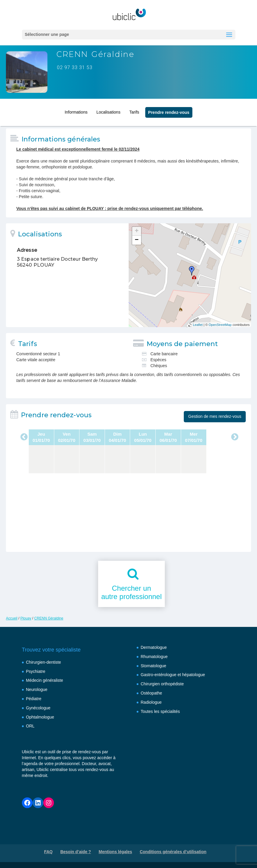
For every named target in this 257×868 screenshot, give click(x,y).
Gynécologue (38, 708)
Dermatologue (154, 647)
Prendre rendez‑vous (169, 111)
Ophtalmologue (40, 717)
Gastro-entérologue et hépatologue (173, 675)
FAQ (48, 852)
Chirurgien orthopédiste (162, 684)
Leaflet (198, 325)
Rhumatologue (154, 657)
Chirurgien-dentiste (44, 662)
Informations (76, 111)
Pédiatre (34, 699)
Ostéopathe (151, 693)
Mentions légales (115, 852)
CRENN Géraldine (49, 618)
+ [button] (137, 231)
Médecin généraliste (45, 680)
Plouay (26, 618)
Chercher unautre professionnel (131, 593)
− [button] (137, 240)
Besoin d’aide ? (75, 852)
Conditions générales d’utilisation (173, 852)
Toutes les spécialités (160, 711)
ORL (30, 726)
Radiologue (151, 702)
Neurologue (37, 689)
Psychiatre (36, 671)
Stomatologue (154, 666)
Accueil (12, 618)
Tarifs (134, 111)
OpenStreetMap (220, 325)
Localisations (108, 111)
